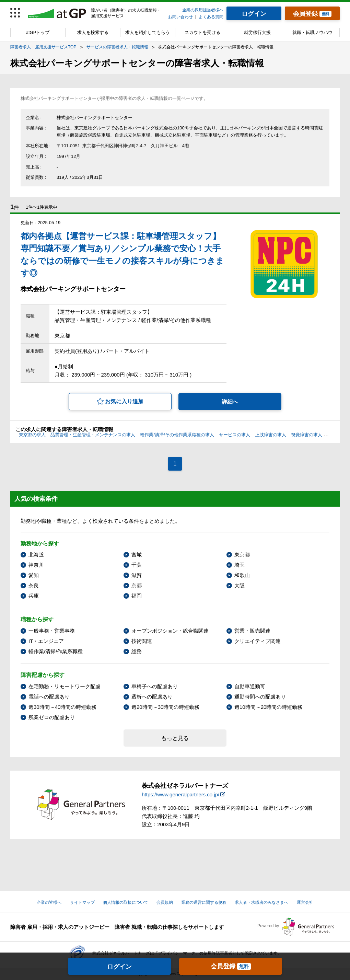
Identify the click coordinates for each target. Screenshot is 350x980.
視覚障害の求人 (307, 435)
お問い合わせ (180, 17)
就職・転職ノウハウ (312, 32)
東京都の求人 (32, 435)
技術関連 (142, 641)
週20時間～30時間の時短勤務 (165, 707)
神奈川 (36, 565)
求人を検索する (93, 32)
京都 (137, 585)
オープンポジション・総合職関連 (170, 631)
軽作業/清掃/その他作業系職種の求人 (177, 435)
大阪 (240, 585)
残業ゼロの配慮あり (52, 717)
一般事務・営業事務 (52, 631)
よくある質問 (211, 17)
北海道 (36, 555)
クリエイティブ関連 (258, 641)
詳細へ (230, 402)
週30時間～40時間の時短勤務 (62, 707)
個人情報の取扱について (126, 902)
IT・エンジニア (46, 641)
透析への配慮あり (152, 697)
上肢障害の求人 (271, 435)
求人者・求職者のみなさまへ (261, 902)
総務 (137, 651)
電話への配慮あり (49, 697)
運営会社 (305, 902)
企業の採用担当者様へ (203, 10)
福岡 (137, 596)
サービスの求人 (235, 435)
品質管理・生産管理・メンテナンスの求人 (93, 435)
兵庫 (34, 596)
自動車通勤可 (250, 686)
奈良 (34, 585)
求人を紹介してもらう (148, 32)
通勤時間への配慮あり (260, 697)
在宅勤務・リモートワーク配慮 (65, 686)
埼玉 (240, 565)
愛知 (34, 575)
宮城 (137, 555)
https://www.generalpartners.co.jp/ (180, 794)
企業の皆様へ (49, 902)
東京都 (242, 555)
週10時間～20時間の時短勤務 (268, 707)
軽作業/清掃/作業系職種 (56, 651)
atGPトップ (38, 32)
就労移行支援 (257, 32)
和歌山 (242, 575)
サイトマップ (82, 902)
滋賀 (137, 575)
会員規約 (165, 902)
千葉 (137, 565)
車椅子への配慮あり (155, 686)
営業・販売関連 (252, 631)
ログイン (119, 967)
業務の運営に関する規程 (204, 902)
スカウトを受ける (202, 32)
